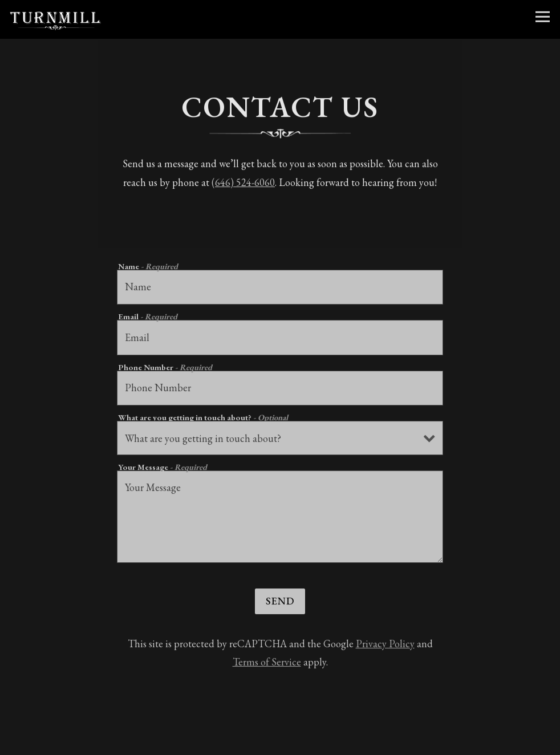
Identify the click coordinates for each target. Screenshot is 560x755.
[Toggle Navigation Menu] (543, 17)
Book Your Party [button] (280, 742)
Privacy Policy (385, 646)
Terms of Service (267, 664)
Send (280, 603)
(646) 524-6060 (243, 183)
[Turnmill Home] (55, 19)
